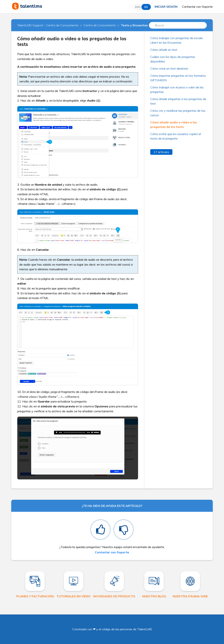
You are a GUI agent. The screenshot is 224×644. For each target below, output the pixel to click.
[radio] (100, 530)
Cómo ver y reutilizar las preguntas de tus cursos (178, 113)
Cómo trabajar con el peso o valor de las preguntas (177, 90)
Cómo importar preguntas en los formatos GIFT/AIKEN (178, 78)
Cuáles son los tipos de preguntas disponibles (173, 59)
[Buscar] (178, 25)
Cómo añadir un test (164, 50)
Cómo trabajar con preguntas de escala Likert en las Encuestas (176, 40)
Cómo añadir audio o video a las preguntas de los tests (174, 125)
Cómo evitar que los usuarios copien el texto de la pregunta (176, 136)
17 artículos (161, 152)
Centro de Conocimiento (100, 25)
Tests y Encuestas (134, 25)
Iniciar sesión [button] (166, 7)
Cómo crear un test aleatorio (169, 68)
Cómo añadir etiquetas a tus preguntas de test (178, 101)
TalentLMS (145, 629)
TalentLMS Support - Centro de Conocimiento (48, 25)
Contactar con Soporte (197, 7)
